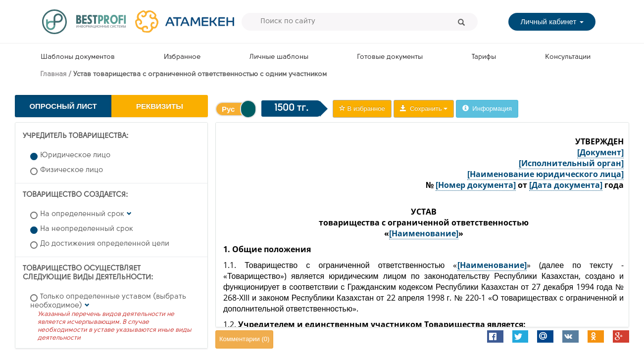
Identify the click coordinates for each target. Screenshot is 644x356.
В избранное (362, 109)
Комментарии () (244, 339)
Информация (487, 109)
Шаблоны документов (78, 57)
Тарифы (484, 57)
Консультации (568, 57)
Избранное (182, 57)
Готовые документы (390, 57)
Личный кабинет (552, 22)
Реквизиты (160, 106)
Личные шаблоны (279, 57)
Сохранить (424, 109)
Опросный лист (63, 106)
